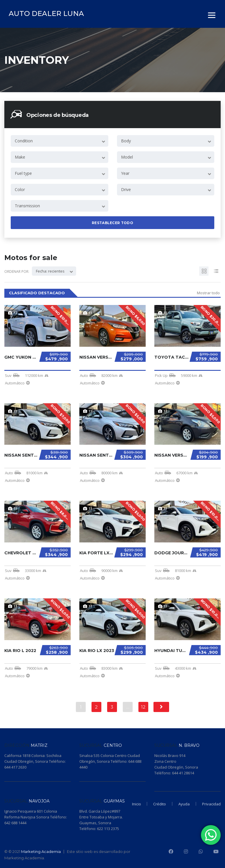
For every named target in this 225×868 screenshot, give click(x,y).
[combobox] (60, 141)
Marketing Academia (41, 851)
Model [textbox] (127, 157)
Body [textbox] (126, 141)
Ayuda (183, 804)
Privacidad (211, 804)
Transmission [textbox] (27, 206)
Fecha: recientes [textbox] (50, 271)
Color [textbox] (20, 189)
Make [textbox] (20, 157)
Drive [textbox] (126, 189)
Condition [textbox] (24, 141)
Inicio (132, 804)
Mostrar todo (208, 293)
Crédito (157, 804)
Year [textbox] (125, 173)
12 (143, 707)
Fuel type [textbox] (23, 173)
